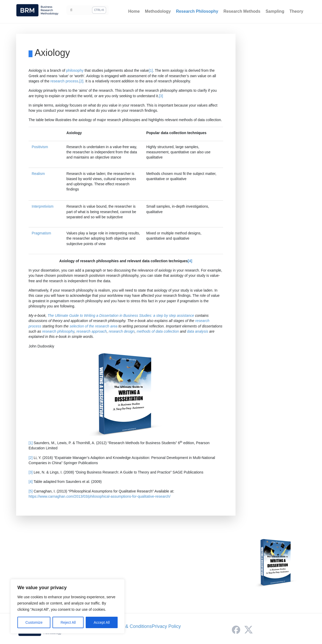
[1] (151, 70)
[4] (190, 261)
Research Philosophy (197, 11)
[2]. (82, 81)
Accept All (102, 622)
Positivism (40, 147)
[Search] (88, 10)
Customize (34, 622)
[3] (161, 96)
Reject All (68, 622)
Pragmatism (41, 233)
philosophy (75, 70)
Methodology (158, 11)
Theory (296, 11)
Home (134, 11)
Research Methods (242, 11)
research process (64, 81)
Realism (38, 174)
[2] (31, 458)
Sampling (275, 11)
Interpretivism (43, 206)
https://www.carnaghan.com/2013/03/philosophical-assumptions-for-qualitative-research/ (99, 496)
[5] (31, 491)
